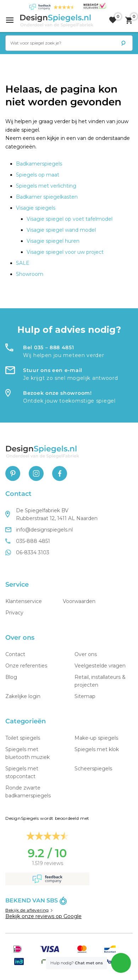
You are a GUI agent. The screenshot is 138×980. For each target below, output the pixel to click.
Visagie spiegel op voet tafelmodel (70, 219)
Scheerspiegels (93, 769)
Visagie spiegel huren (53, 241)
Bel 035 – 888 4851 (49, 347)
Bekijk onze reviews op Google (43, 916)
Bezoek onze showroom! (57, 393)
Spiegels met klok (97, 749)
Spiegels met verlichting (46, 186)
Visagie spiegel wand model (61, 230)
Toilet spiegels (23, 738)
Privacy (14, 613)
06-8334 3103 (27, 552)
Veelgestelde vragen (100, 666)
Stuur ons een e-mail (53, 370)
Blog (11, 677)
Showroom (30, 274)
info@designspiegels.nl (39, 530)
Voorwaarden (79, 601)
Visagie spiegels (36, 208)
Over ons (86, 654)
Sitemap (85, 696)
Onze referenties (26, 666)
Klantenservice (24, 601)
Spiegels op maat (38, 175)
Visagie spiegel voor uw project (65, 252)
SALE (23, 263)
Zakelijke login (23, 696)
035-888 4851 (28, 541)
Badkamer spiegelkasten (47, 197)
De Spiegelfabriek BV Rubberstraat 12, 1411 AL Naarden (51, 514)
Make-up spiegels (96, 738)
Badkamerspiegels (39, 164)
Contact (15, 654)
